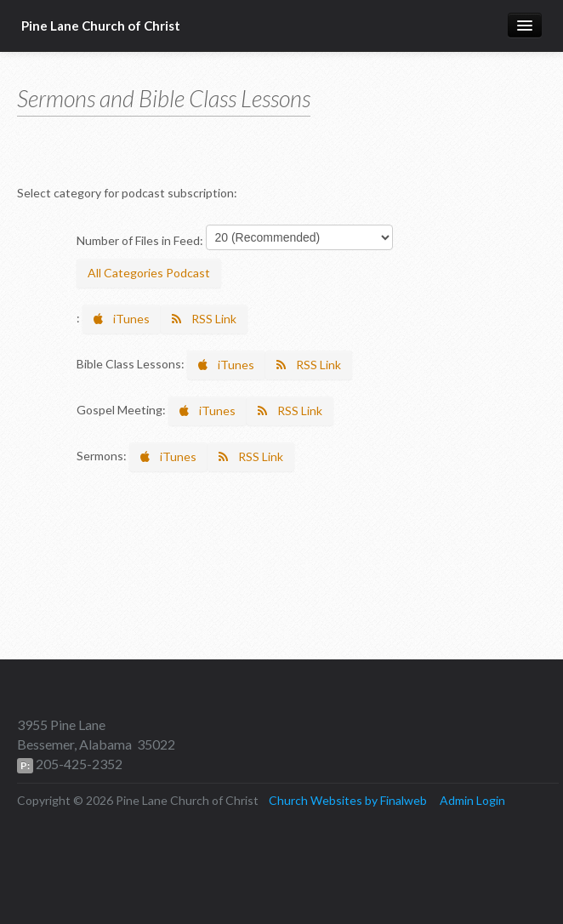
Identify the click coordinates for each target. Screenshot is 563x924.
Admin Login (472, 800)
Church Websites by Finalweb (348, 800)
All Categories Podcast (149, 273)
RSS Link (204, 319)
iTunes (122, 319)
